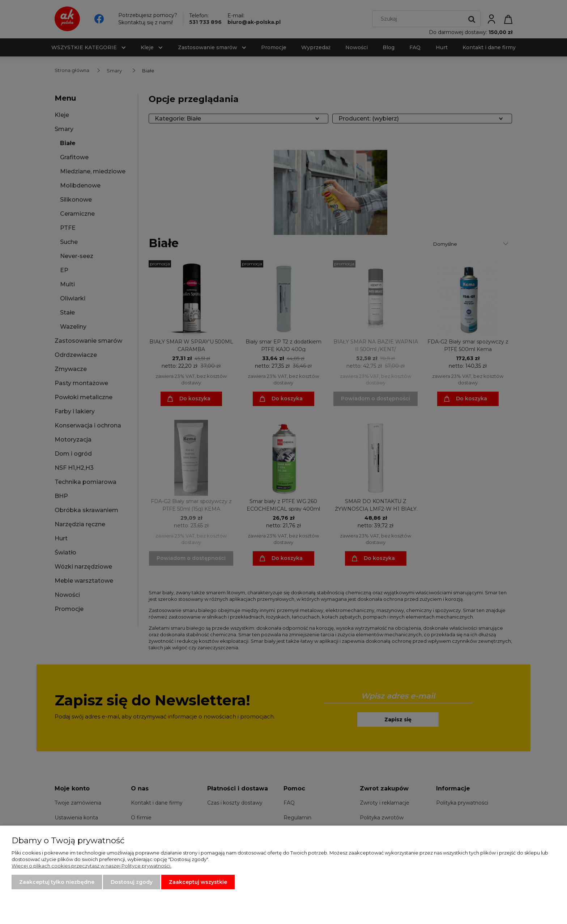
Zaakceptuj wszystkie (198, 882)
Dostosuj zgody (132, 882)
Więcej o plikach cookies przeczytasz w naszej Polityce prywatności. (91, 866)
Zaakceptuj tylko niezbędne (57, 882)
